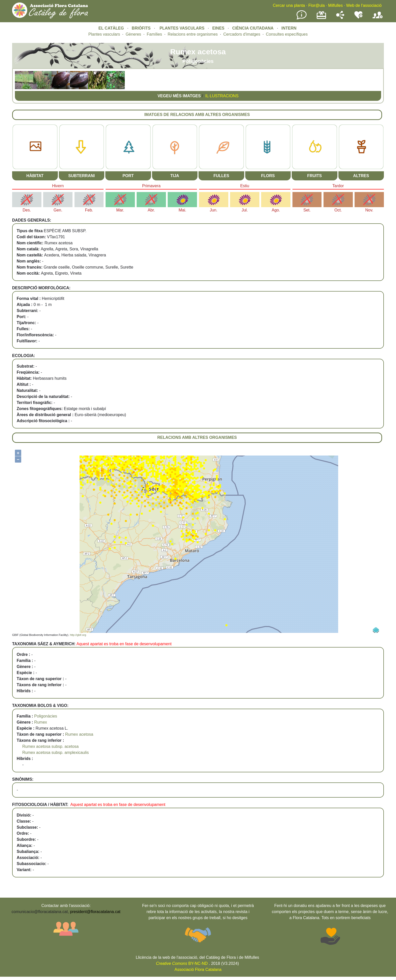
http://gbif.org (78, 635)
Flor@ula (317, 5)
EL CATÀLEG (111, 28)
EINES (218, 28)
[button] (24, 88)
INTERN (289, 28)
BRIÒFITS (142, 28)
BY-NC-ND (182, 963)
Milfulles (335, 5)
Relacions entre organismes (193, 34)
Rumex (41, 722)
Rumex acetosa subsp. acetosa (50, 746)
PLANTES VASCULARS (182, 28)
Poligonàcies (46, 716)
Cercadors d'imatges (242, 34)
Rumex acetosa (79, 734)
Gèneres (133, 34)
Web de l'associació (364, 5)
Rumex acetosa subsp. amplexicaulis (55, 752)
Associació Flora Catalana (198, 970)
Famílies (154, 34)
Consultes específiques (287, 34)
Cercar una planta (289, 5)
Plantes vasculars (104, 34)
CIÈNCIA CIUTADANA (253, 28)
